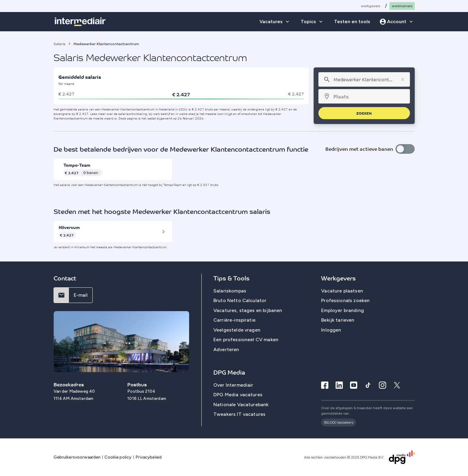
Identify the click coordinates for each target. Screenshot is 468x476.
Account (397, 22)
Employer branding (342, 310)
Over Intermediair (233, 385)
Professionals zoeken (345, 300)
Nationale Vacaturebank (241, 405)
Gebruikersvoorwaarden (77, 457)
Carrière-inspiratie (234, 320)
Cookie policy (118, 457)
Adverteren (226, 349)
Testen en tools (352, 22)
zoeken (364, 113)
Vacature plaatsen (342, 291)
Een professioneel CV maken (246, 340)
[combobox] (364, 79)
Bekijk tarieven (338, 320)
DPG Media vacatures (238, 395)
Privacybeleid (149, 457)
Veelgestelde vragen (237, 330)
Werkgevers (370, 6)
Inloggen (331, 330)
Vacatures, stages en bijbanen (248, 310)
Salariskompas (230, 291)
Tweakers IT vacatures (239, 414)
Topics (308, 22)
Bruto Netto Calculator (240, 300)
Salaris (60, 44)
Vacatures (271, 22)
